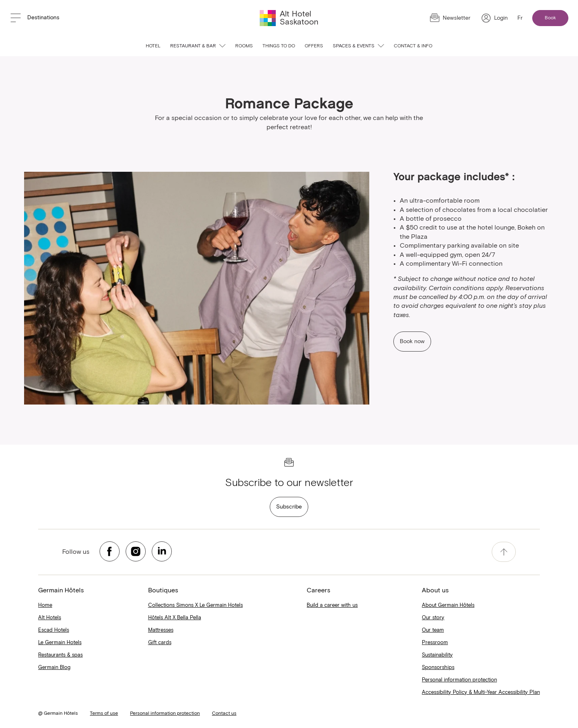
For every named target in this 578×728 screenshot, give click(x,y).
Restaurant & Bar (198, 46)
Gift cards (160, 643)
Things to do (279, 46)
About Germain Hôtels (448, 605)
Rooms (244, 46)
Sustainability (437, 655)
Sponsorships (438, 668)
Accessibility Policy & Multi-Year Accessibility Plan (481, 692)
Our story (433, 618)
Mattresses (161, 630)
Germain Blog (54, 668)
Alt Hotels (50, 618)
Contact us (224, 714)
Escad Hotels (54, 630)
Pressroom (435, 643)
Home (45, 605)
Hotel (153, 46)
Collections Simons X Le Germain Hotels (195, 605)
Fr (520, 18)
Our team (433, 630)
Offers (314, 46)
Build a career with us (332, 605)
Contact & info (413, 46)
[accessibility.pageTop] (504, 552)
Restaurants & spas (60, 655)
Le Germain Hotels (60, 643)
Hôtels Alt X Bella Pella (175, 618)
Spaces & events (358, 46)
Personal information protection (459, 680)
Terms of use (104, 714)
